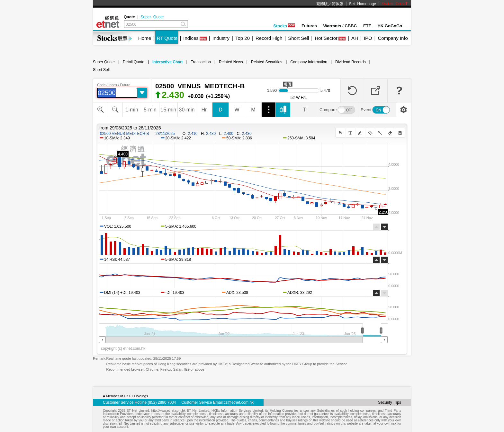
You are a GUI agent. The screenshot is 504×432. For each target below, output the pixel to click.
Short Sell (298, 38)
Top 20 (243, 38)
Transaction (201, 62)
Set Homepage (363, 4)
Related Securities (267, 62)
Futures (309, 26)
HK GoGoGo (390, 26)
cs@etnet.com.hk (239, 402)
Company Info (393, 38)
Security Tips (390, 402)
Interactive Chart (168, 62)
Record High (269, 38)
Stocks (284, 26)
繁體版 (322, 4)
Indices (191, 38)
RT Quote (167, 38)
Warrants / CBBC (340, 26)
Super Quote (152, 17)
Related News (231, 62)
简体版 (337, 4)
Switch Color (395, 4)
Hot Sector (326, 38)
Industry (221, 38)
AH (355, 38)
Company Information (309, 62)
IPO (368, 38)
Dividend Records (351, 62)
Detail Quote (134, 62)
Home (145, 38)
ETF (367, 26)
